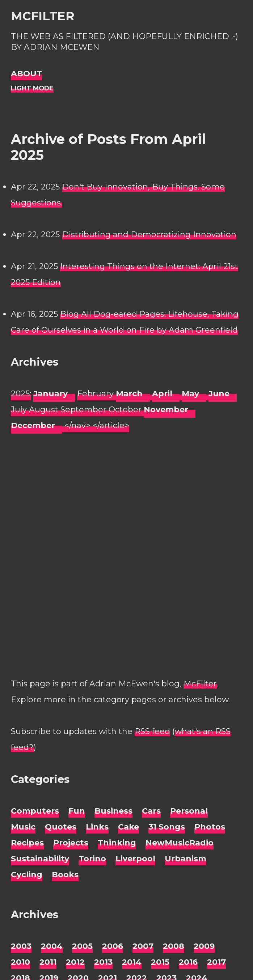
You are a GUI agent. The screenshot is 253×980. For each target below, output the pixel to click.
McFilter (43, 16)
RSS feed (152, 731)
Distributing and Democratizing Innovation (149, 235)
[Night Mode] (32, 88)
